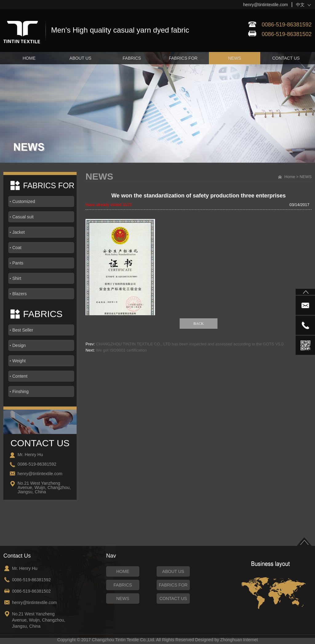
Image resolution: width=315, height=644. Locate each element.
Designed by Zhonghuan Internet (226, 640)
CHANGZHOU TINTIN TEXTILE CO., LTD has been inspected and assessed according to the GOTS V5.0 (190, 344)
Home (290, 177)
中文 (300, 5)
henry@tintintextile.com (265, 5)
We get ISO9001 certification (121, 350)
